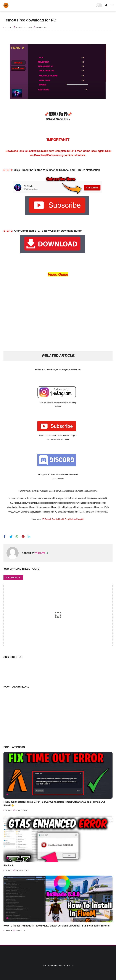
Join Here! (93, 491)
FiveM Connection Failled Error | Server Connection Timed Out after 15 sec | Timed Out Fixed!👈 (54, 804)
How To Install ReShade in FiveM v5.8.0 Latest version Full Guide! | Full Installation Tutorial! (57, 926)
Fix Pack (8, 866)
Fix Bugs (68, 966)
